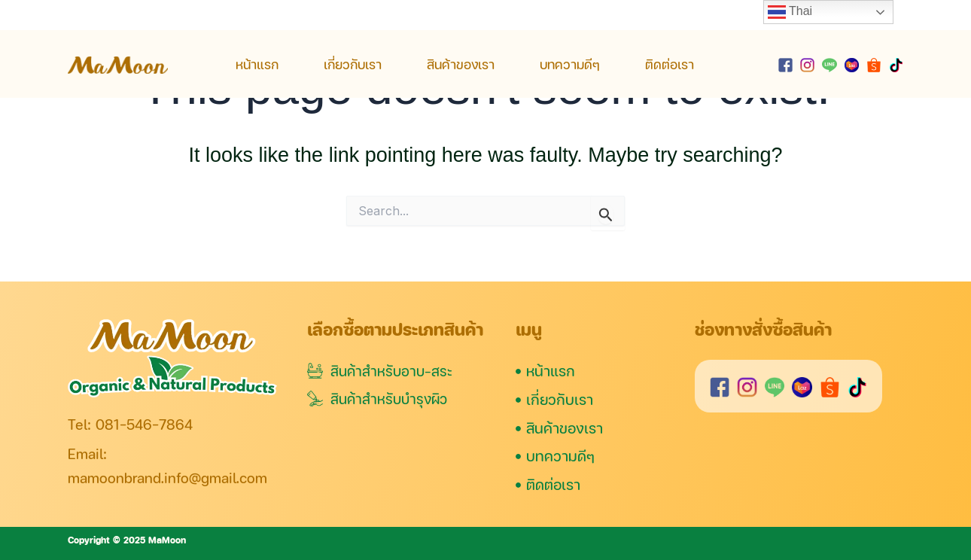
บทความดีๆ (570, 64)
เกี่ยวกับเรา (353, 64)
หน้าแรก (257, 64)
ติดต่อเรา (670, 64)
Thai (790, 12)
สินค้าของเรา (461, 64)
